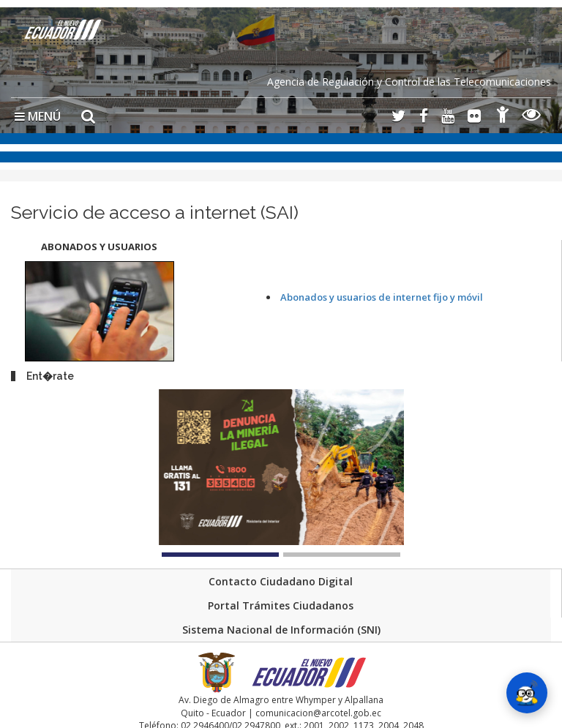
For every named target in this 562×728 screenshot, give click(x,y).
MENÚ (38, 116)
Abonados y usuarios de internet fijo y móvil (382, 297)
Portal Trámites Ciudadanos (281, 605)
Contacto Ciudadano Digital (281, 581)
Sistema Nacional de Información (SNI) (281, 630)
